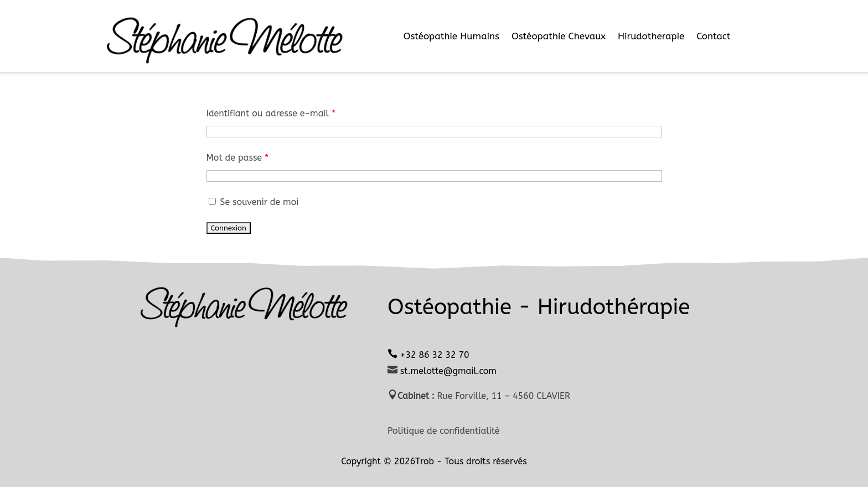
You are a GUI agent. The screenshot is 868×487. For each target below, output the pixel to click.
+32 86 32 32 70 (435, 355)
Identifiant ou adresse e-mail (271, 113)
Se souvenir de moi (253, 202)
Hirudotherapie (651, 36)
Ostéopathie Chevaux (559, 36)
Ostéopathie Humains (451, 36)
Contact (713, 36)
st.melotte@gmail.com (447, 371)
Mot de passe (238, 158)
